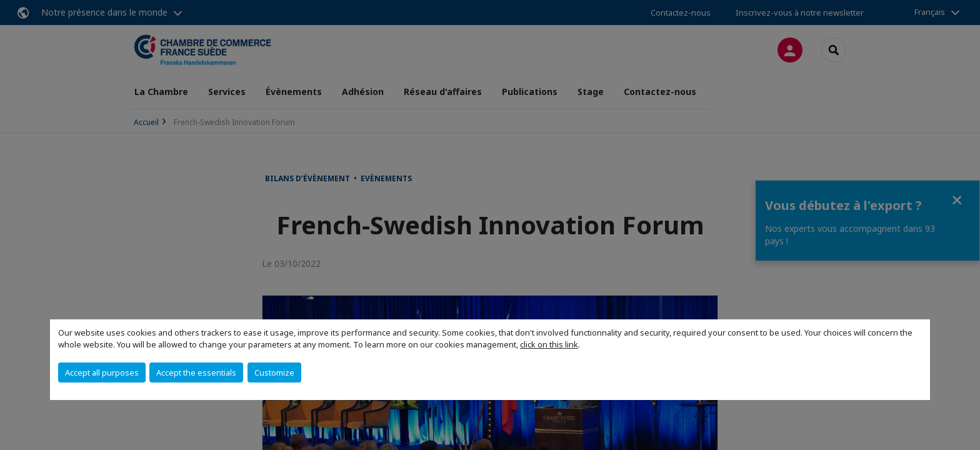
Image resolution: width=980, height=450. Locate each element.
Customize (274, 372)
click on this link (549, 344)
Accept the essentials (196, 372)
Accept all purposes (102, 372)
